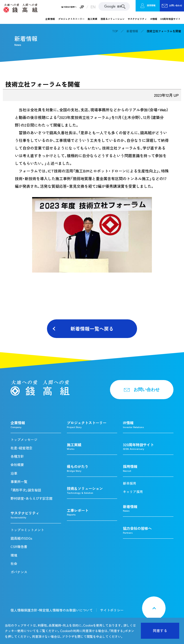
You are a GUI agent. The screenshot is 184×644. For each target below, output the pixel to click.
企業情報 (50, 19)
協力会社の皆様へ (69, 7)
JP (82, 7)
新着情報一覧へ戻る (92, 329)
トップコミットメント (27, 530)
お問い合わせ (172, 6)
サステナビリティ (137, 19)
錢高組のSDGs (21, 538)
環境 (14, 555)
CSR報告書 (19, 547)
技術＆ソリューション (113, 19)
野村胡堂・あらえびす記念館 (32, 498)
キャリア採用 (133, 492)
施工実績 (92, 19)
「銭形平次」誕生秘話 (26, 490)
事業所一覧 (19, 482)
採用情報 (148, 6)
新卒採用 (130, 483)
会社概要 (17, 465)
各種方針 (17, 456)
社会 (14, 563)
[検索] (114, 6)
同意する (160, 631)
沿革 (14, 473)
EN (93, 7)
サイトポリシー (112, 610)
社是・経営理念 (21, 448)
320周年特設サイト (170, 19)
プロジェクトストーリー (71, 19)
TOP (115, 31)
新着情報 (132, 31)
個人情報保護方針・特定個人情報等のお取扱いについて (52, 610)
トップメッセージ (24, 440)
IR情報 (154, 19)
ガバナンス (19, 572)
